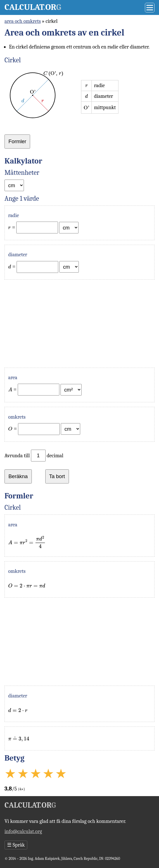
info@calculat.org (23, 831)
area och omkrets (23, 21)
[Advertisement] (79, 324)
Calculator (33, 7)
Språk (16, 845)
